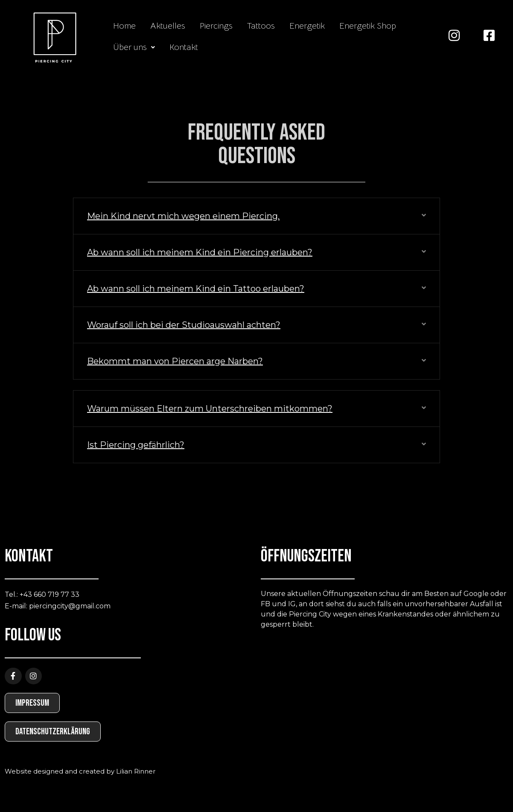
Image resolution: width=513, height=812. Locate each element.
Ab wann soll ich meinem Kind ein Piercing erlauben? (200, 252)
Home (124, 26)
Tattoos (261, 26)
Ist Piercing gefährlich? (136, 445)
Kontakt (184, 47)
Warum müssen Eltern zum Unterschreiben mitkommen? (210, 409)
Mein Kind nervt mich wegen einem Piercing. (183, 216)
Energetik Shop (368, 26)
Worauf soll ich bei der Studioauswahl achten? (184, 325)
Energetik (307, 26)
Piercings (216, 26)
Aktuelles (168, 26)
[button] (134, 47)
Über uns (134, 47)
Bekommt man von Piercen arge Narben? (175, 361)
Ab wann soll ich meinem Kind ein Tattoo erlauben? (196, 289)
